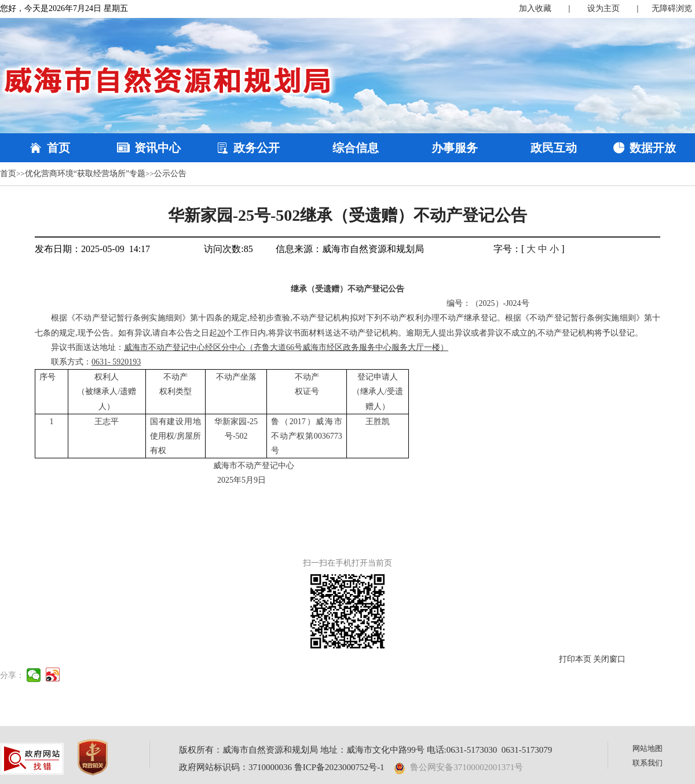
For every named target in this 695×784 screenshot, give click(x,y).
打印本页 (575, 659)
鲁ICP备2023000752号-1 (339, 767)
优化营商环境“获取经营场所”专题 (85, 174)
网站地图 (648, 748)
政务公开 (257, 148)
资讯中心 (158, 148)
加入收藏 (535, 8)
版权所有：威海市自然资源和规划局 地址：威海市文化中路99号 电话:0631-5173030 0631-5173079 (365, 750)
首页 (58, 148)
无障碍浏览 (672, 8)
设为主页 (603, 8)
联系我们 (648, 763)
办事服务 (455, 148)
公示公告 (170, 174)
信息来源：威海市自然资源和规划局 (350, 249)
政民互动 (554, 148)
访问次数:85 (228, 249)
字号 (503, 249)
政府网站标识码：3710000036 (235, 767)
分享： (12, 675)
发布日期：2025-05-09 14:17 (92, 249)
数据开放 (653, 148)
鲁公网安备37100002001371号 (459, 767)
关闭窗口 (609, 659)
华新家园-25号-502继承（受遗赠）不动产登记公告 (348, 215)
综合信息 (356, 148)
